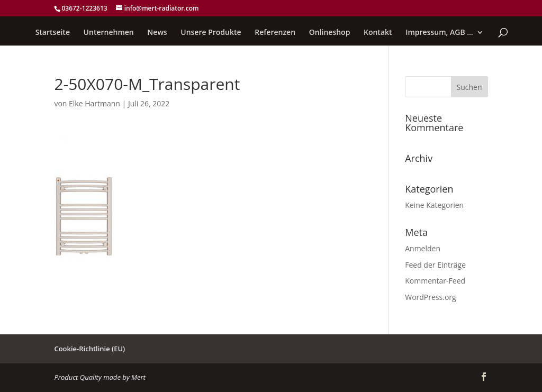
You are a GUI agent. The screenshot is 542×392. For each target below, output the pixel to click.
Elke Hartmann (94, 103)
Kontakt (378, 33)
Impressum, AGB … (439, 33)
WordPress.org (430, 297)
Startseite (53, 33)
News (157, 33)
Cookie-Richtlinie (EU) (89, 349)
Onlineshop (330, 33)
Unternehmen (109, 33)
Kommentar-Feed (435, 281)
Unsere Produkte (211, 33)
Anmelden (423, 248)
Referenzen (275, 33)
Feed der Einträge (435, 265)
